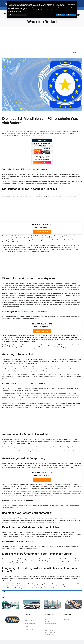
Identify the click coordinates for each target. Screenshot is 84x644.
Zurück (75, 52)
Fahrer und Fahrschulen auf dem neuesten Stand (37, 176)
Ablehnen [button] (61, 15)
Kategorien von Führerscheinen (46, 194)
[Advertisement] (42, 38)
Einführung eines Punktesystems (44, 236)
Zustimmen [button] (71, 15)
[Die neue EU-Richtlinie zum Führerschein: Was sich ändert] (42, 84)
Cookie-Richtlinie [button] (55, 6)
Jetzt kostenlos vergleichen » (42, 162)
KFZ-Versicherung (6, 592)
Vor (80, 52)
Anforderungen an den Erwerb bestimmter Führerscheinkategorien (52, 245)
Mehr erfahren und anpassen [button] (17, 15)
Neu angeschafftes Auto (43, 159)
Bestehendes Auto (43, 158)
